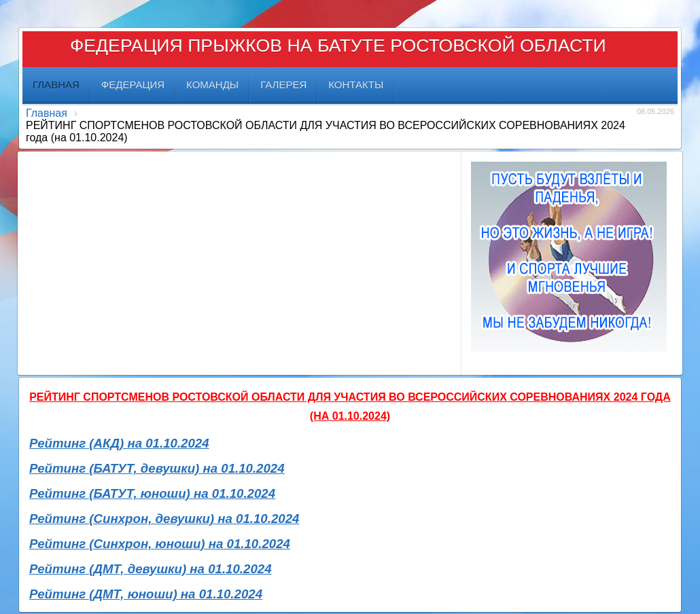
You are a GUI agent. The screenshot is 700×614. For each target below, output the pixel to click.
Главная (47, 113)
